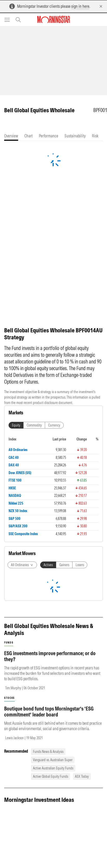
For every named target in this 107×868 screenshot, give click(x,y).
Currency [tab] (54, 425)
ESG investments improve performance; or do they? (50, 656)
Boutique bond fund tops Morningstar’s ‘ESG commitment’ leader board (49, 712)
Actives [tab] (48, 565)
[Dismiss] (101, 6)
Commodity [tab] (34, 425)
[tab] (11, 136)
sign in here (80, 6)
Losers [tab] (80, 565)
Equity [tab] (16, 425)
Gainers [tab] (64, 565)
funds (9, 643)
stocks (9, 698)
